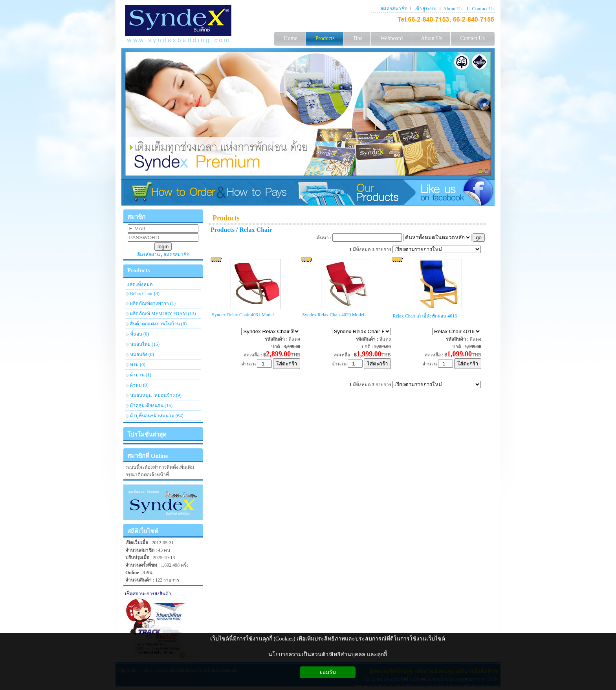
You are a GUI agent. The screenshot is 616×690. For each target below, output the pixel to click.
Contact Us (483, 9)
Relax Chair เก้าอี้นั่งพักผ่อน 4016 (425, 316)
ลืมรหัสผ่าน (148, 255)
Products (226, 218)
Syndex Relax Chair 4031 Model (243, 315)
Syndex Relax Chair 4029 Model (333, 315)
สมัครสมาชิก (394, 9)
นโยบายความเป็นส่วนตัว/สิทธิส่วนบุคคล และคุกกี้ (327, 654)
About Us (453, 9)
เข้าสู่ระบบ (426, 9)
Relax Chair (256, 230)
